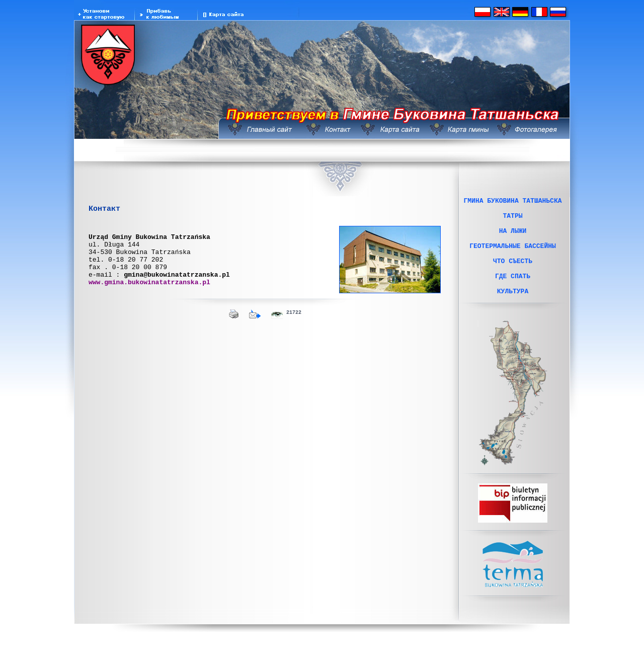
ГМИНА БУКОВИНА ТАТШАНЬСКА (512, 202)
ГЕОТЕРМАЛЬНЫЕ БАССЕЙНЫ (513, 256)
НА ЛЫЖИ (513, 238)
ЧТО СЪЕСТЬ (513, 274)
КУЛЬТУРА (513, 310)
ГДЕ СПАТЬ (513, 292)
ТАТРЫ (512, 220)
